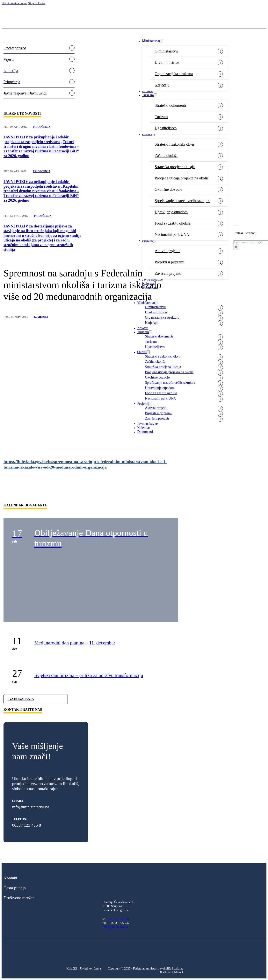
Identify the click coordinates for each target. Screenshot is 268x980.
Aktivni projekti (167, 251)
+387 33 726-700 (118, 919)
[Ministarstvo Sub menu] (161, 41)
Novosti (148, 91)
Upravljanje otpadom (171, 212)
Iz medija (41, 317)
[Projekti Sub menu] (155, 241)
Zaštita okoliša (166, 156)
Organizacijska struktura (174, 74)
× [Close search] (236, 247)
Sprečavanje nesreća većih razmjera (183, 201)
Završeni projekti (168, 273)
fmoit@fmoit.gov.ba (115, 927)
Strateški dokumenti (170, 105)
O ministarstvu (166, 51)
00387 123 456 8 (27, 825)
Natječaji (162, 85)
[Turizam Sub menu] (155, 95)
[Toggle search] (236, 226)
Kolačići (72, 968)
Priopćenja (42, 127)
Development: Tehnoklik (172, 972)
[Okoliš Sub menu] (153, 134)
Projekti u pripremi (170, 262)
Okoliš (147, 134)
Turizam (148, 95)
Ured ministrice (167, 62)
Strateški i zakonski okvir (175, 144)
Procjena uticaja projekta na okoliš (182, 178)
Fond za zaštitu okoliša (173, 223)
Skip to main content (14, 3)
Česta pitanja (15, 888)
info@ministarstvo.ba (31, 807)
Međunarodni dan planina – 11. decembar (75, 643)
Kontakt (10, 878)
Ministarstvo (151, 41)
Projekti (148, 240)
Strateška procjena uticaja (175, 167)
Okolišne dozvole (168, 189)
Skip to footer (37, 3)
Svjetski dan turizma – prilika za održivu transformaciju (89, 675)
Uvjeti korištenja (90, 968)
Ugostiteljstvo (166, 128)
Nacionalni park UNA (172, 234)
